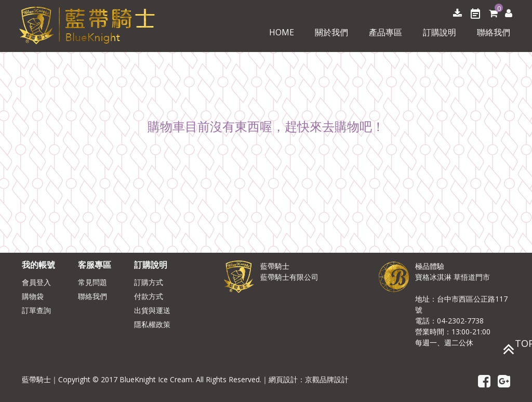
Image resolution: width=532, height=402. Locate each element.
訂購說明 (440, 32)
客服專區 (95, 265)
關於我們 (331, 32)
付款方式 (149, 296)
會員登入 (36, 282)
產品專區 (385, 32)
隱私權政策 (152, 324)
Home (282, 32)
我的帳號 (38, 265)
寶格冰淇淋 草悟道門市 (453, 277)
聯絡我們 (494, 32)
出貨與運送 (152, 310)
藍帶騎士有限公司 (289, 277)
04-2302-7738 (460, 321)
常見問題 (92, 282)
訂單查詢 (36, 310)
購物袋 (33, 296)
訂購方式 (149, 282)
